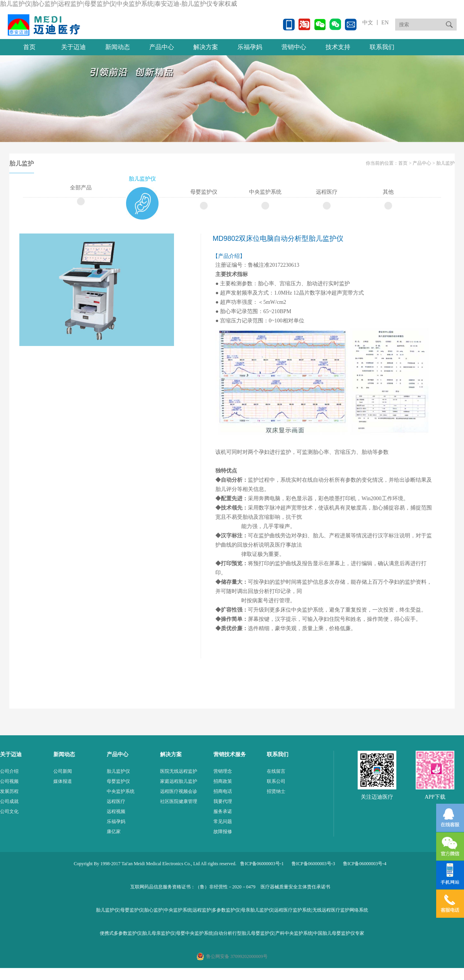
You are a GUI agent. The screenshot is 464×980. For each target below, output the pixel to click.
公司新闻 (63, 771)
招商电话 (223, 791)
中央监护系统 (265, 192)
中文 (368, 23)
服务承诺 (223, 811)
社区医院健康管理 (179, 801)
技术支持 (338, 47)
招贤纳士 (276, 791)
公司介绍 (9, 771)
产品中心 (162, 47)
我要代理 (223, 801)
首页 (29, 47)
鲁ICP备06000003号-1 (262, 864)
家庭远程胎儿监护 (179, 781)
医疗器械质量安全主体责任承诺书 (295, 887)
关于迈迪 (73, 47)
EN (384, 23)
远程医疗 (327, 192)
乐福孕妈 (250, 47)
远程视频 (116, 811)
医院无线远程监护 (179, 771)
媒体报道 (63, 781)
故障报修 (223, 832)
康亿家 (114, 832)
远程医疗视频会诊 (179, 791)
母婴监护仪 (204, 192)
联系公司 (276, 781)
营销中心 (294, 47)
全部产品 (81, 188)
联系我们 (382, 47)
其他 (388, 192)
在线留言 (276, 771)
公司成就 (9, 801)
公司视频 (9, 781)
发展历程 (9, 791)
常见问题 (223, 821)
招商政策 (223, 781)
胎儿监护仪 (142, 179)
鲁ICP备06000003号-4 (365, 864)
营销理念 (223, 771)
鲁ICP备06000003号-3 (313, 864)
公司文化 (9, 811)
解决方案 (206, 47)
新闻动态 (118, 47)
